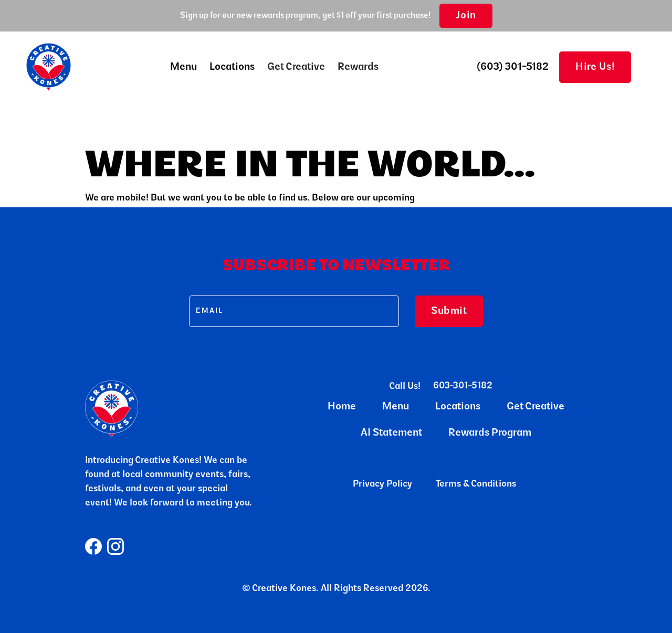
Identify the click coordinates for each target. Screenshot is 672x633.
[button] (183, 67)
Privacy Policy (382, 484)
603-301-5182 (463, 386)
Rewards (358, 67)
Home (342, 407)
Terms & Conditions (476, 484)
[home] (49, 67)
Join (466, 16)
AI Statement (391, 433)
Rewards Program (490, 433)
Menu (396, 407)
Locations (232, 67)
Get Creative (296, 67)
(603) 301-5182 (513, 67)
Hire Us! (595, 67)
